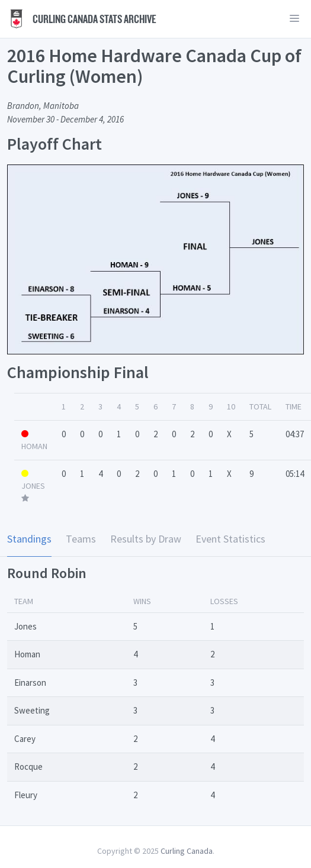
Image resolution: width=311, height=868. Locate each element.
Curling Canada (187, 851)
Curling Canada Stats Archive (82, 19)
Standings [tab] (29, 539)
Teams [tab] (81, 539)
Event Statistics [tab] (230, 539)
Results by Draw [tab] (146, 539)
